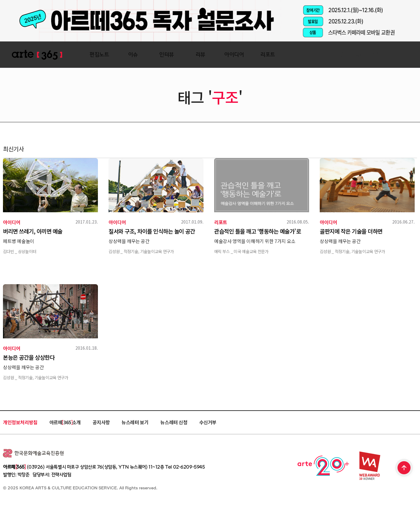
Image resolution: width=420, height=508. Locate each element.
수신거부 (208, 422)
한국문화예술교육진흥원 (33, 453)
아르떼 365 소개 (65, 422)
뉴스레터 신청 (174, 422)
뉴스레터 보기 (135, 422)
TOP (404, 468)
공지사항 (101, 422)
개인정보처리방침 (20, 422)
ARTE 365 (37, 55)
